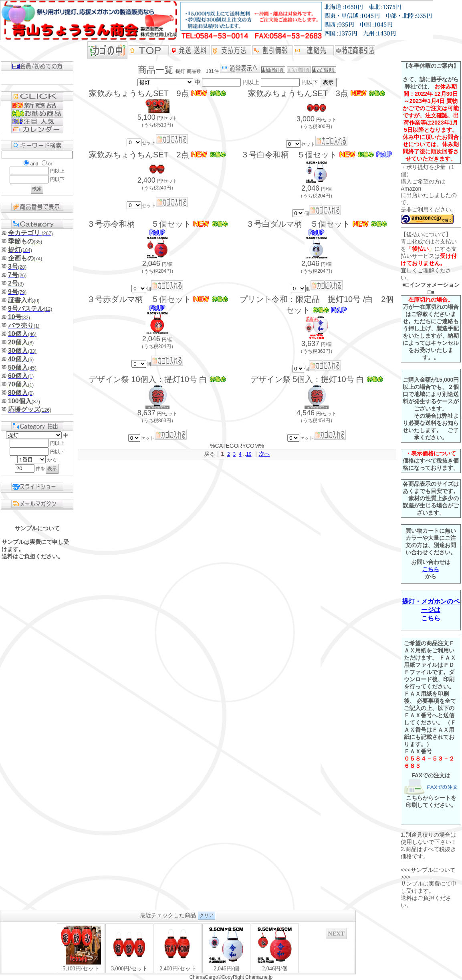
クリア (206, 916)
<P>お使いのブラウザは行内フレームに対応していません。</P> (178, 948)
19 (249, 454)
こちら (431, 569)
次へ (264, 454)
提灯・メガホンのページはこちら (431, 610)
